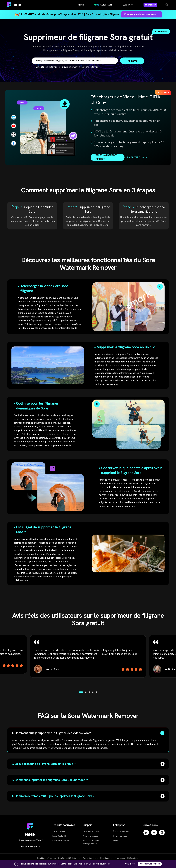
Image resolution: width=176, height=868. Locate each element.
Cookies (77, 858)
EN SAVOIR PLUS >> (137, 157)
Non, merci (130, 864)
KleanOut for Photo (61, 836)
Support (127, 5)
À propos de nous (121, 831)
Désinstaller (134, 858)
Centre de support (91, 831)
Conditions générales (46, 858)
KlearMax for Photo (61, 840)
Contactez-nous (120, 836)
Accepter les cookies (150, 864)
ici (109, 864)
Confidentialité (64, 858)
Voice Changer (59, 831)
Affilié (115, 840)
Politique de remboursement (114, 858)
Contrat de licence (91, 858)
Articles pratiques (90, 836)
